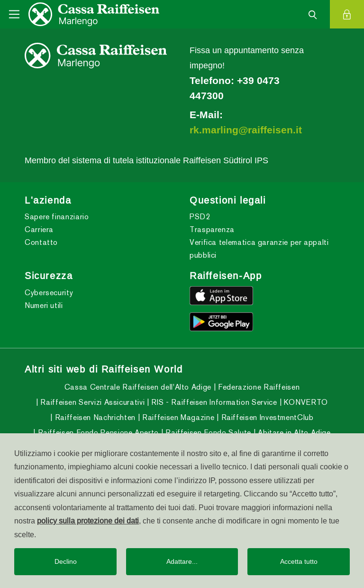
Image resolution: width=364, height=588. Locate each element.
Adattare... (182, 561)
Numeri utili (44, 305)
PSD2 (200, 217)
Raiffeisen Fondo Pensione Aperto (97, 433)
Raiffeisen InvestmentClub (266, 417)
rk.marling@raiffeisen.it (246, 130)
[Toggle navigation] (14, 14)
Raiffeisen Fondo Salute (207, 433)
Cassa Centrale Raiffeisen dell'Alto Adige (138, 387)
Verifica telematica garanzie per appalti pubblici (259, 249)
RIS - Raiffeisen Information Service (213, 402)
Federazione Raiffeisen (258, 387)
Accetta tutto (299, 561)
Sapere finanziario (57, 217)
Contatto (41, 242)
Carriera (39, 229)
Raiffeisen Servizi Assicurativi (91, 402)
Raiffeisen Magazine (177, 417)
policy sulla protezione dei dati (88, 521)
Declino (66, 561)
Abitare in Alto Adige (293, 433)
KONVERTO (305, 402)
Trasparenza (212, 229)
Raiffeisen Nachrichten (94, 417)
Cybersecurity (49, 293)
